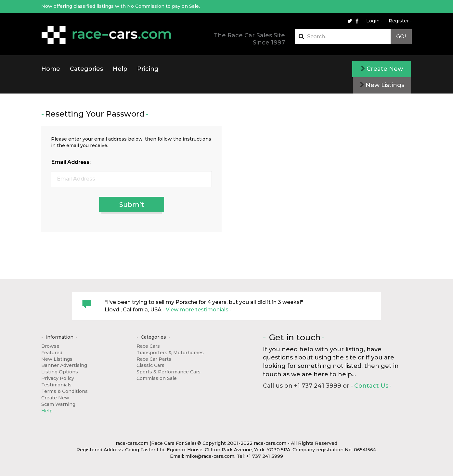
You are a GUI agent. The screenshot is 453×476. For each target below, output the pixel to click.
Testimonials (56, 385)
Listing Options (60, 372)
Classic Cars (150, 365)
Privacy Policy (58, 378)
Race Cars (148, 346)
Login (373, 21)
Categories (86, 69)
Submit (132, 205)
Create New (382, 69)
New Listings (382, 85)
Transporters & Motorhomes (170, 353)
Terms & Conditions (65, 391)
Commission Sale (157, 378)
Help (120, 69)
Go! (401, 37)
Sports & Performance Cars (168, 372)
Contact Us (371, 386)
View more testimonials (197, 310)
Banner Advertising (64, 365)
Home (51, 69)
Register (399, 21)
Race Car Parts (154, 359)
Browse (50, 346)
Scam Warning (58, 404)
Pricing (148, 69)
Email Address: (71, 162)
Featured (52, 353)
